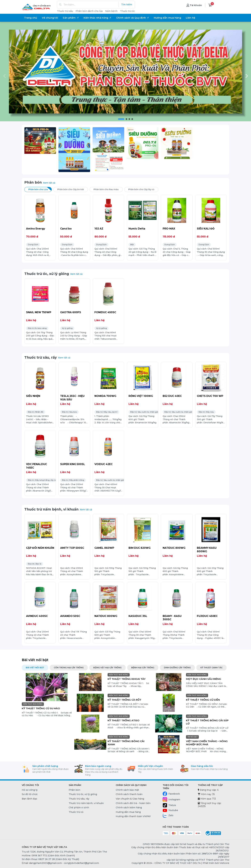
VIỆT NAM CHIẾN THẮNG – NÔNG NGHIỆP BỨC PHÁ (207, 743)
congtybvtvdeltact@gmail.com (81, 863)
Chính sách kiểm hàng (129, 808)
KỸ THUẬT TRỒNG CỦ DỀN (203, 700)
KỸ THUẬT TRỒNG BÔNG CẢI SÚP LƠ (207, 722)
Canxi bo (66, 229)
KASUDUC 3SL (138, 616)
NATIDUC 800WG (174, 548)
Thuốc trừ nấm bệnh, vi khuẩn (51, 509)
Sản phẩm (71, 18)
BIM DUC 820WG (140, 548)
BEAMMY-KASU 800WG (207, 550)
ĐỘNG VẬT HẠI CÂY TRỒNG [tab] (107, 668)
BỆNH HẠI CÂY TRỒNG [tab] (143, 668)
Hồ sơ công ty (30, 790)
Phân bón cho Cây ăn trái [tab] (73, 189)
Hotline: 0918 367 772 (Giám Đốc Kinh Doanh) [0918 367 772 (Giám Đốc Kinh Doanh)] (48, 856)
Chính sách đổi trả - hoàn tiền (133, 803)
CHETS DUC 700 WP (210, 396)
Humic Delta (137, 229)
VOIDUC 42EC (103, 464)
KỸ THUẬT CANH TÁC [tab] (211, 668)
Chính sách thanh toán (129, 794)
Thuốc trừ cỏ (76, 812)
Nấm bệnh (111, 11)
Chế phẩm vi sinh (79, 808)
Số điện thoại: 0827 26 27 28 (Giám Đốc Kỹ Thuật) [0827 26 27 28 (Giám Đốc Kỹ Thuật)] (50, 859)
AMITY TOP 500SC (72, 548)
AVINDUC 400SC (37, 616)
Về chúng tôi (50, 18)
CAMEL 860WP (104, 548)
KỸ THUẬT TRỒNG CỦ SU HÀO (41, 708)
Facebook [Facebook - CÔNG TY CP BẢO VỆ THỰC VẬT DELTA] (171, 794)
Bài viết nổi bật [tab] (35, 668)
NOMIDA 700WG (105, 396)
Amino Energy (36, 229)
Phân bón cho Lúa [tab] (40, 189)
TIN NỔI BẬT (192, 737)
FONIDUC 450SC (105, 312)
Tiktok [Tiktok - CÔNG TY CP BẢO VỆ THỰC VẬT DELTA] (169, 805)
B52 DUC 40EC (172, 396)
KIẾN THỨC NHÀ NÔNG (33, 704)
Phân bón (33, 182)
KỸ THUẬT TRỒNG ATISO (123, 720)
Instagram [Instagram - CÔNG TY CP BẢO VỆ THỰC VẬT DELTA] (171, 800)
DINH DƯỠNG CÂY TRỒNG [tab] (177, 668)
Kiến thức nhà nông (97, 18)
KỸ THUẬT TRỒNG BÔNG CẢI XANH (126, 743)
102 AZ (99, 229)
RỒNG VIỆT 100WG (141, 396)
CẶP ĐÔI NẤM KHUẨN (40, 548)
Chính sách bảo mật (127, 790)
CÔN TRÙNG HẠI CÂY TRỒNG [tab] (69, 668)
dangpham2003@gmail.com (45, 863)
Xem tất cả (49, 183)
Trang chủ (31, 18)
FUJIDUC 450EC (207, 616)
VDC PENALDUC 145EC (36, 466)
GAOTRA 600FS (71, 312)
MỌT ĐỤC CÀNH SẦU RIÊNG (204, 679)
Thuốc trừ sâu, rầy (41, 357)
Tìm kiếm (127, 4)
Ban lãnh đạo (29, 799)
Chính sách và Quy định (133, 18)
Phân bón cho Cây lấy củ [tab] (143, 189)
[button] (121, 119)
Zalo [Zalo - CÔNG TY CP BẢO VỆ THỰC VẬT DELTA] (168, 816)
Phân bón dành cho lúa (89, 11)
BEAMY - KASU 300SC (172, 618)
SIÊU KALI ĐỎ (206, 229)
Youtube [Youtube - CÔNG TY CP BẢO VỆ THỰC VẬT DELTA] (170, 810)
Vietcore (224, 863)
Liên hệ (190, 18)
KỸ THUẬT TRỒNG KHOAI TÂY (127, 679)
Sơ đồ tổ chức (30, 794)
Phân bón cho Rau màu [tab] (108, 189)
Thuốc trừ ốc (127, 11)
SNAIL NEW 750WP (39, 312)
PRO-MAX (169, 229)
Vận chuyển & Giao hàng (130, 799)
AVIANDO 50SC (70, 616)
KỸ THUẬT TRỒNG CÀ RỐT (124, 700)
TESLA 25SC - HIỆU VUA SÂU (72, 398)
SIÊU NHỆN (33, 396)
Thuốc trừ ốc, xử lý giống (47, 274)
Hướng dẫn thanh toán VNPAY (133, 816)
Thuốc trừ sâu (65, 11)
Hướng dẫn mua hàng (167, 18)
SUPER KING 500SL (73, 464)
